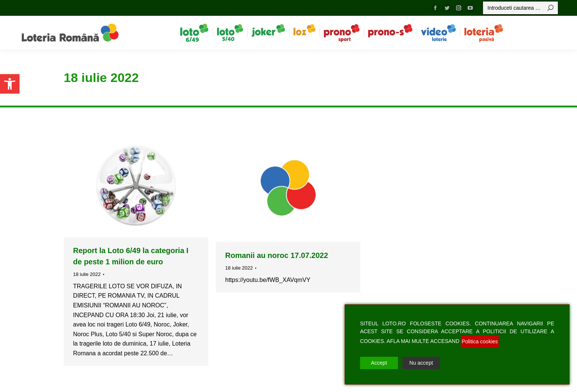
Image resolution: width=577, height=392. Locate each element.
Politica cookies (480, 341)
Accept (379, 363)
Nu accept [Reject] (421, 363)
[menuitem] (194, 33)
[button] (10, 84)
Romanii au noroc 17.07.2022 (277, 255)
